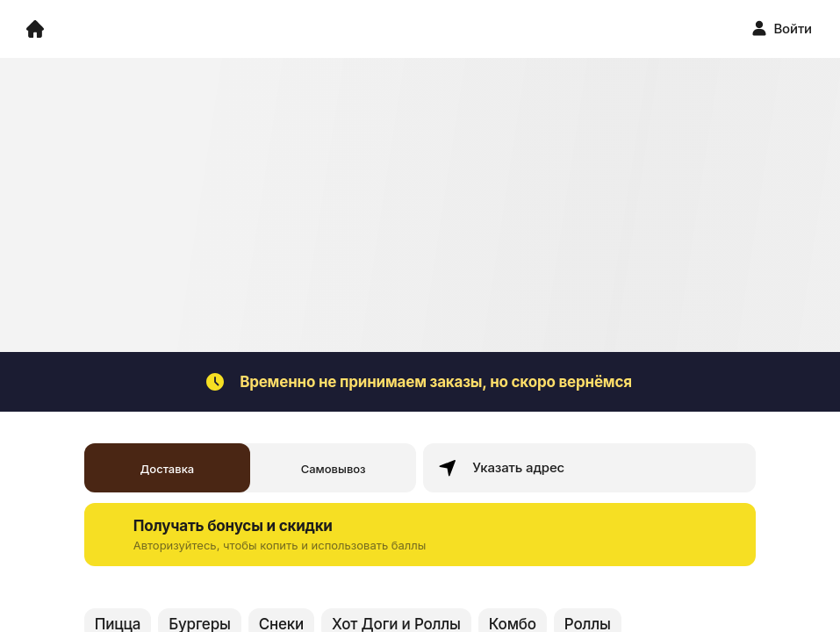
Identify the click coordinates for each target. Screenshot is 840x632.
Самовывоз (334, 469)
